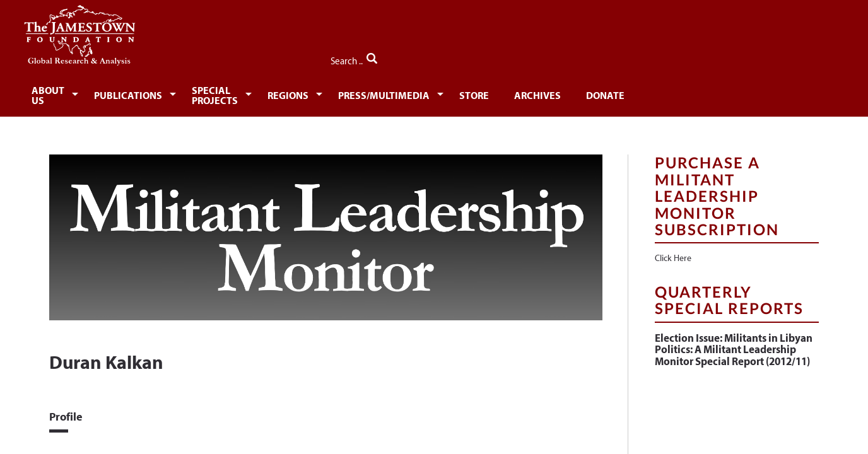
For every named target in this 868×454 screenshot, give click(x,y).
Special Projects (297, 93)
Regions (398, 93)
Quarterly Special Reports (729, 293)
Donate (740, 93)
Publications (182, 93)
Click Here (673, 252)
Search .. (792, 57)
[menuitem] (91, 92)
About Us (88, 93)
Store (599, 93)
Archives (667, 93)
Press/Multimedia (502, 93)
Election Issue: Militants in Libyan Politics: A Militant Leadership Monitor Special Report (734, 342)
